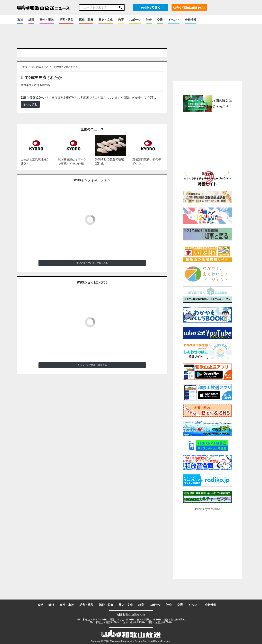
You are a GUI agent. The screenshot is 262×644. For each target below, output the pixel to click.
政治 (20, 20)
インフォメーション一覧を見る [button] (92, 263)
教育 (121, 20)
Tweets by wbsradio (207, 509)
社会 (149, 20)
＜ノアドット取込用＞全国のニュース (75, 85)
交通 (160, 20)
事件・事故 (47, 20)
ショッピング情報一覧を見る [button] (92, 365)
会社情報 (191, 20)
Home (24, 67)
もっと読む (30, 104)
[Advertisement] (207, 140)
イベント (174, 20)
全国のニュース (40, 67)
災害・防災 (66, 20)
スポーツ (135, 20)
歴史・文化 (106, 20)
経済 (31, 20)
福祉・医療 (86, 20)
